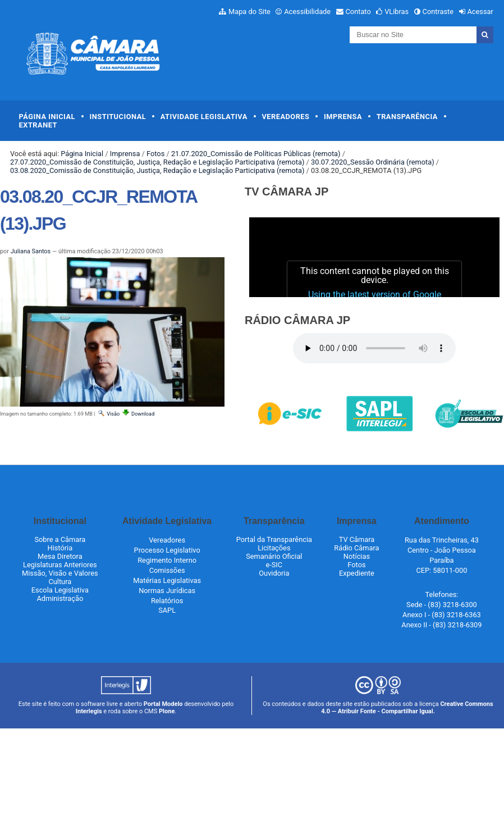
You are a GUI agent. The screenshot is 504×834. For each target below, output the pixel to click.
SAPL (167, 610)
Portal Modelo (163, 704)
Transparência (407, 117)
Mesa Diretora (60, 556)
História (60, 548)
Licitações (274, 548)
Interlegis (89, 711)
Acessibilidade (307, 12)
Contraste (438, 12)
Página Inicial (47, 117)
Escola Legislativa (60, 590)
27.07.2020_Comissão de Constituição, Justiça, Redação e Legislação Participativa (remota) (157, 162)
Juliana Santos (31, 251)
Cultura (60, 582)
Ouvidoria (274, 573)
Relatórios (167, 601)
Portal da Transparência (274, 539)
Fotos (155, 154)
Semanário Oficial (274, 556)
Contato (358, 12)
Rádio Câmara (356, 548)
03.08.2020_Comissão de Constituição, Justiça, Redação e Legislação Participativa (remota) (157, 170)
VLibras (397, 12)
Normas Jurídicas (167, 591)
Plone (167, 711)
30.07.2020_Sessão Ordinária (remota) (373, 162)
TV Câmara (357, 539)
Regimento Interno (167, 560)
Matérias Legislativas (167, 580)
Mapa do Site (249, 12)
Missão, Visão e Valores (60, 573)
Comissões (167, 570)
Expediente (357, 573)
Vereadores (285, 117)
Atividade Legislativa (204, 117)
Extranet (38, 125)
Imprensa (343, 117)
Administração (60, 598)
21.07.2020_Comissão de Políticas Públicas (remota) (256, 154)
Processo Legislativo (167, 550)
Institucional (118, 117)
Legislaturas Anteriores (60, 565)
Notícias (357, 556)
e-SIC (274, 565)
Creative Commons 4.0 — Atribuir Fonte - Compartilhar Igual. (407, 708)
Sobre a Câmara (60, 539)
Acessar (480, 12)
